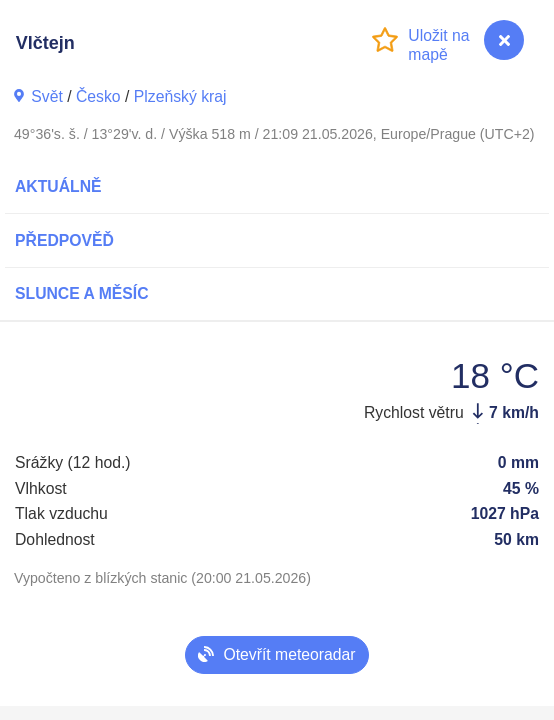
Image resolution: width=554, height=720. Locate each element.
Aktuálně (58, 186)
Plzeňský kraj (180, 96)
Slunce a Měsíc (82, 293)
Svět (47, 96)
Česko (98, 96)
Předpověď (64, 240)
